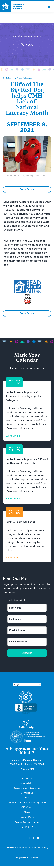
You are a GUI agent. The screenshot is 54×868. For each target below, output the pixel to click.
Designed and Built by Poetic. (27, 858)
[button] (49, 7)
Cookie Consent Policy (27, 822)
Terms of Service (27, 827)
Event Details (27, 190)
